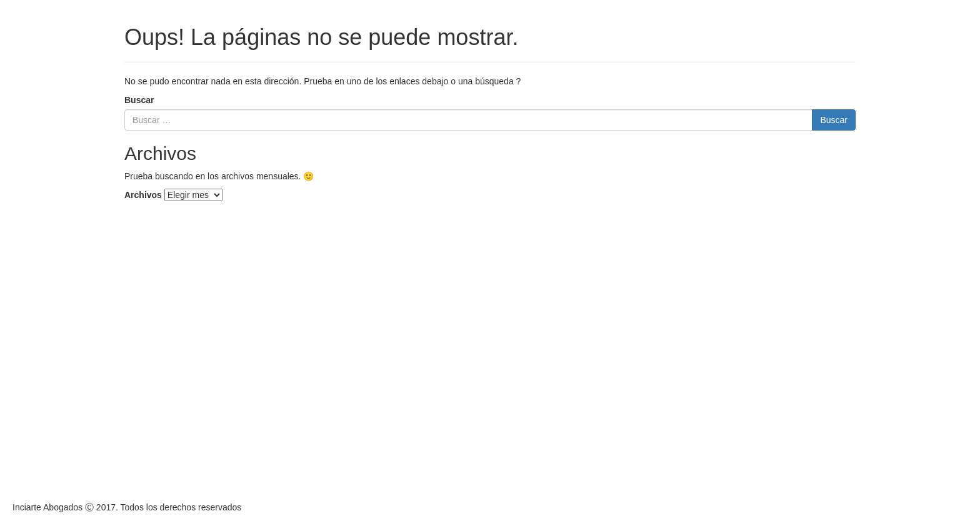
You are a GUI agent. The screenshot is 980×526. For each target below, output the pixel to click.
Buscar (139, 100)
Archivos (143, 195)
